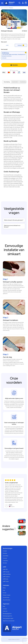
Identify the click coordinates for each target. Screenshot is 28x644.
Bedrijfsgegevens (7, 614)
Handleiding (23, 82)
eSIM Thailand (6, 577)
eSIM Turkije (6, 581)
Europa (5, 593)
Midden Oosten (7, 595)
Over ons (5, 611)
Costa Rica (5, 561)
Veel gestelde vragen (8, 618)
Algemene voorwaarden (9, 621)
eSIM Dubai (6, 579)
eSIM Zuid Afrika (7, 574)
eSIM (7, 45)
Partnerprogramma (7, 616)
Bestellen (14, 65)
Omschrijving (7, 82)
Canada (5, 551)
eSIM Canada (6, 572)
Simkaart (7, 8)
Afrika (4, 588)
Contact (5, 609)
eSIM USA (5, 569)
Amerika (5, 553)
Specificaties (15, 82)
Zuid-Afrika (6, 556)
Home (2, 8)
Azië (4, 590)
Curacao (5, 558)
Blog (4, 606)
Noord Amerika (6, 600)
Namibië (5, 563)
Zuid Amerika (6, 597)
